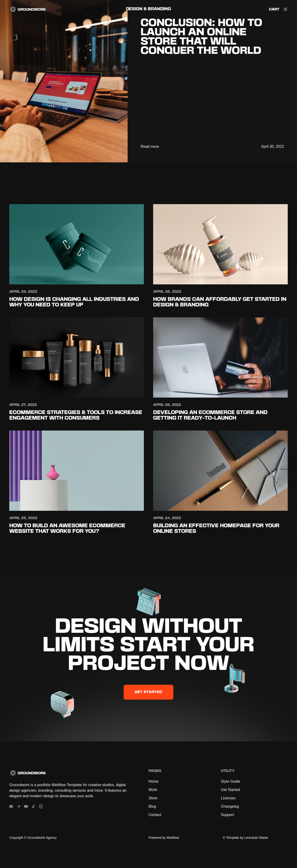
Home (153, 781)
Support (227, 815)
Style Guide (231, 781)
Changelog (230, 806)
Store (153, 798)
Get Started (230, 790)
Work (153, 790)
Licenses (228, 798)
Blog (152, 806)
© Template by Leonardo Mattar (245, 838)
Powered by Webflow (164, 838)
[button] (274, 10)
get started (149, 692)
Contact (155, 815)
